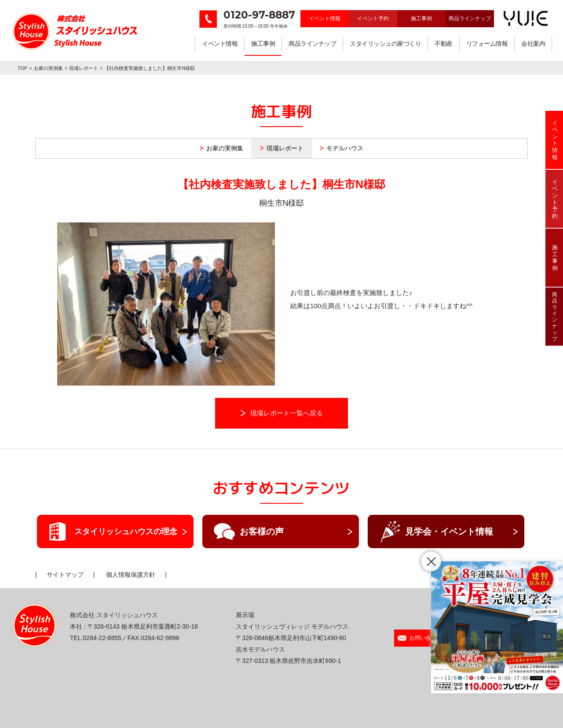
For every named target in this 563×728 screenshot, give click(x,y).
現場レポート (84, 68)
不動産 (444, 44)
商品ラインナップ (470, 18)
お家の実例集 (48, 68)
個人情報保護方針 (131, 575)
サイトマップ (65, 575)
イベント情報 (325, 18)
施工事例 (421, 18)
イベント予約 (373, 18)
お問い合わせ (419, 638)
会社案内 (533, 44)
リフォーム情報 (487, 44)
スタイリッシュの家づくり (385, 44)
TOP (22, 68)
